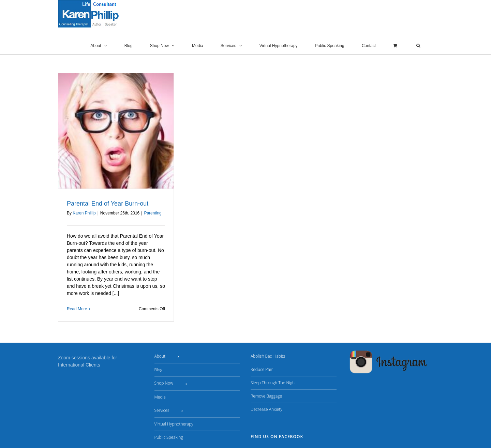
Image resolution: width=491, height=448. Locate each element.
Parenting (153, 213)
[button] (418, 46)
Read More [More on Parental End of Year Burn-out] (77, 309)
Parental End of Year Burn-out (108, 204)
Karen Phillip (84, 213)
